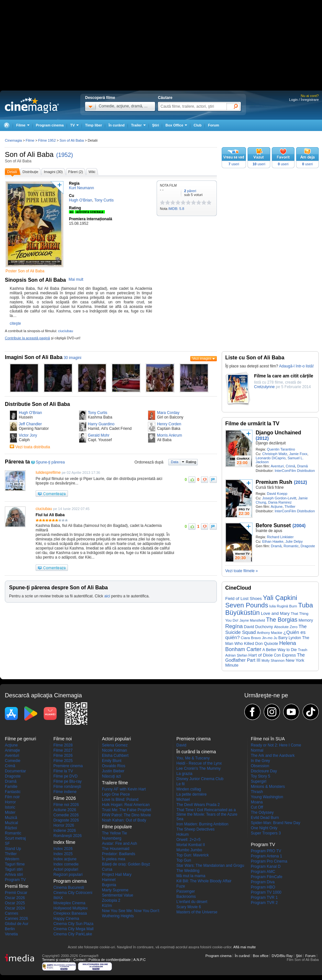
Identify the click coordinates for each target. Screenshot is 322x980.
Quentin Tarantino (281, 449)
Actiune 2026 (65, 810)
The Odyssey (262, 812)
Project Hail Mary (117, 875)
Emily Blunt (112, 761)
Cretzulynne (264, 387)
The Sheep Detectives (195, 829)
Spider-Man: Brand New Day (276, 823)
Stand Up (13, 849)
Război (11, 828)
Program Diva (263, 882)
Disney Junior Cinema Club (200, 779)
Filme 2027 (63, 750)
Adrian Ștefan (236, 655)
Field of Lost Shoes (244, 599)
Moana (257, 802)
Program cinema (50, 125)
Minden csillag (189, 789)
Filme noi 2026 (66, 805)
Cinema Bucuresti (69, 887)
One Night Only (264, 828)
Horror (10, 802)
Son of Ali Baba (29, 154)
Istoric (10, 807)
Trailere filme (115, 783)
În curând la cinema (196, 752)
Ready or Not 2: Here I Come (276, 745)
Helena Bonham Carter (261, 646)
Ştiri (155, 125)
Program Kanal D (266, 866)
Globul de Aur (17, 924)
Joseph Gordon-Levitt (279, 498)
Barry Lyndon (290, 638)
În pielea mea (114, 859)
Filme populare (117, 827)
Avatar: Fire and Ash (120, 844)
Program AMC (263, 872)
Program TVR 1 (264, 898)
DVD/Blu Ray (282, 956)
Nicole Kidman (114, 750)
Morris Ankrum (169, 435)
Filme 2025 (63, 761)
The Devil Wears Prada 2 (198, 805)
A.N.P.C (139, 960)
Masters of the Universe (197, 912)
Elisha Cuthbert (115, 756)
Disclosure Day (264, 771)
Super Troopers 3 (266, 833)
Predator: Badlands (119, 854)
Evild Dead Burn (265, 818)
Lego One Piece (116, 794)
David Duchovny (258, 627)
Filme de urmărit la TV (252, 424)
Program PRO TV (266, 851)
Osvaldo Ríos (114, 766)
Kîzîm (107, 906)
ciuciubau (65, 331)
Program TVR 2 (264, 903)
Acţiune (277, 506)
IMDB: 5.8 (176, 209)
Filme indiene (65, 792)
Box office (261, 956)
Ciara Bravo (251, 638)
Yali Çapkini (280, 598)
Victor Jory (28, 435)
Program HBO (263, 887)
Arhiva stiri (14, 875)
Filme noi (63, 739)
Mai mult (76, 279)
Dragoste (308, 546)
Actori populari (66, 869)
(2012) (262, 438)
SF (7, 844)
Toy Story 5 (261, 776)
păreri (190, 191)
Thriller (290, 506)
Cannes (11, 913)
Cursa (107, 869)
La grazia (184, 774)
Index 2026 (63, 849)
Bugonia (109, 885)
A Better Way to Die (280, 650)
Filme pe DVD (66, 776)
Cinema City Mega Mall (73, 929)
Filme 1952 (47, 140)
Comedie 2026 (66, 815)
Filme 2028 (63, 745)
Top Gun (184, 860)
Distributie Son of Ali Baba (37, 404)
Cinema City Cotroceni (73, 893)
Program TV (15, 880)
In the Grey (260, 761)
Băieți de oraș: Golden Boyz (126, 864)
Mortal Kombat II (191, 845)
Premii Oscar (16, 893)
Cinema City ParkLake (73, 934)
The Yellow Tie (114, 833)
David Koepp (277, 494)
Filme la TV (63, 771)
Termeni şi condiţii (56, 960)
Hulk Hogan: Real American (126, 805)
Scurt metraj (15, 838)
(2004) (299, 526)
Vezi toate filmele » (242, 571)
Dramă (302, 466)
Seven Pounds (247, 605)
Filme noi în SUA (268, 739)
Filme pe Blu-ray (67, 781)
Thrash (257, 792)
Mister (10, 812)
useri (234, 164)
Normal (257, 750)
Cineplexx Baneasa (70, 913)
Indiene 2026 (65, 831)
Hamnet (109, 880)
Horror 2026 (64, 825)
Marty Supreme (115, 890)
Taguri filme (15, 864)
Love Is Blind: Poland (120, 800)
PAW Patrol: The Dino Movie (126, 815)
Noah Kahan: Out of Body (124, 820)
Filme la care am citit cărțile (284, 376)
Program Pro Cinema (269, 861)
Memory (306, 620)
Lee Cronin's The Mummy (199, 768)
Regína (234, 626)
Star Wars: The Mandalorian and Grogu (210, 866)
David (181, 745)
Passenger (186, 891)
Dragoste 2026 (66, 820)
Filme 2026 (63, 756)
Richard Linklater (280, 537)
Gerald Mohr (99, 435)
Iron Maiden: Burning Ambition (202, 824)
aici (107, 596)
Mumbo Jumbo (189, 850)
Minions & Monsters (268, 787)
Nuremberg (112, 838)
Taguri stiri (14, 869)
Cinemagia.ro (32, 105)
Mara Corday (168, 413)
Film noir (12, 797)
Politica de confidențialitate (109, 960)
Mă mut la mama (191, 876)
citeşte (15, 323)
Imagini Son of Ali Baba (34, 357)
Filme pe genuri (21, 739)
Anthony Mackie (270, 633)
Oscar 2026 (15, 898)
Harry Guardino (101, 424)
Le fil (180, 784)
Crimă (290, 466)
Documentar (15, 771)
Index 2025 (63, 854)
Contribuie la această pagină (27, 338)
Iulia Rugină (279, 606)
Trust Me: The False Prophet (127, 810)
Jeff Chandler (30, 424)
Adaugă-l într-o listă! (296, 366)
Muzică (11, 818)
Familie (11, 787)
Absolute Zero (286, 627)
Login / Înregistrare (304, 100)
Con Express (285, 655)
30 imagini (72, 358)
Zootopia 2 (111, 900)
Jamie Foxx (298, 454)
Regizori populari (68, 875)
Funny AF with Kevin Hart (124, 789)
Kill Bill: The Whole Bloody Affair (204, 881)
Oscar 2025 (15, 903)
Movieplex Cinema (69, 903)
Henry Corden (169, 424)
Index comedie (66, 864)
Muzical (11, 823)
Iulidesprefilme (48, 473)
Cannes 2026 (16, 919)
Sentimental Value (118, 895)
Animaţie (12, 750)
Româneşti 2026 (67, 836)
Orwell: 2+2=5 (189, 840)
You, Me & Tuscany (193, 758)
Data (175, 462)
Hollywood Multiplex (71, 908)
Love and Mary (275, 613)
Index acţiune (65, 859)
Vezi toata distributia (33, 447)
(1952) (65, 155)
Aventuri (277, 466)
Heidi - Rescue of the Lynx (199, 763)
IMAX (58, 898)
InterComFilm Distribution (295, 471)
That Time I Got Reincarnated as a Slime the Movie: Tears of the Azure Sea (207, 814)
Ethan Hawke (273, 541)
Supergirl (259, 781)
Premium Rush (274, 482)
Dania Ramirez (280, 502)
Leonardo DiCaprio (271, 458)
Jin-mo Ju (269, 638)
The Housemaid (116, 849)
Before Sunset (273, 525)
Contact (79, 960)
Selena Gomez (115, 745)
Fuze (181, 886)
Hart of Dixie (261, 655)
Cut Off (257, 807)
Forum (214, 125)
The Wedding (188, 871)
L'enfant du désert (192, 902)
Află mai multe (245, 947)
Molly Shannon (273, 660)
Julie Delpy (294, 541)
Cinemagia (13, 140)
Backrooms (186, 897)
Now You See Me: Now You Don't (131, 911)
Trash (302, 650)
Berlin (10, 929)
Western (12, 859)
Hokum (183, 834)
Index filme (64, 842)
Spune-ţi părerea (50, 462)
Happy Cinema (66, 919)
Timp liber (94, 125)
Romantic (291, 546)
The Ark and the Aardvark (273, 756)
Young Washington (267, 797)
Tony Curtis (98, 413)
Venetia (11, 934)
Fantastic (13, 792)
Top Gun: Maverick (193, 855)
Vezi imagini (202, 358)
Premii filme (17, 886)
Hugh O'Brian (30, 413)
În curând (117, 125)
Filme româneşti (67, 787)
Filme (30, 140)
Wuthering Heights (118, 916)
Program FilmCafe (266, 877)
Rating (191, 462)
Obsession (260, 766)
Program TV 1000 (266, 892)
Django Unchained (278, 433)
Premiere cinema (68, 766)
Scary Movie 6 (189, 907)
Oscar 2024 (15, 908)
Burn (293, 606)
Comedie (13, 761)
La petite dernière (191, 794)
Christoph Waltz (275, 454)
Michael (183, 800)
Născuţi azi (111, 776)
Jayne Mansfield (252, 620)
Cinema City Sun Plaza (73, 924)
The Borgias (282, 620)
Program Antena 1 (266, 856)
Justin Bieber (113, 771)
